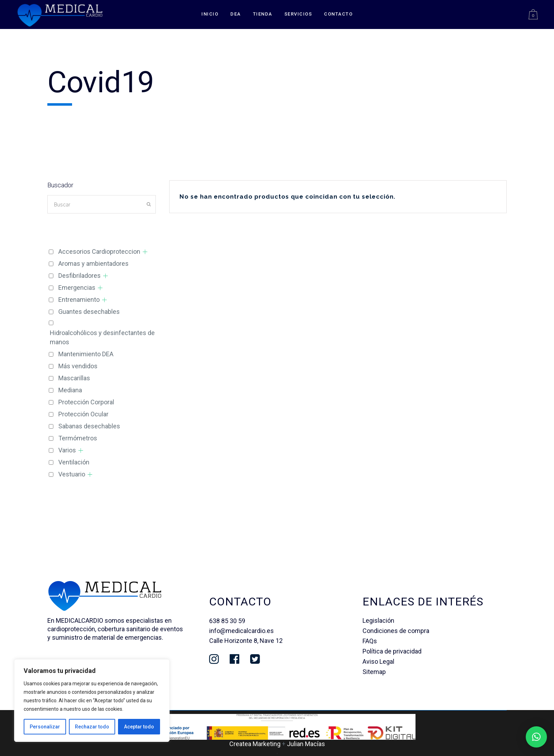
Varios (67, 450)
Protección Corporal (86, 402)
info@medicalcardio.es (241, 631)
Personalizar (45, 727)
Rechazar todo (92, 727)
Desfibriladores (79, 276)
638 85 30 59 (227, 621)
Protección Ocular (83, 414)
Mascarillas (74, 378)
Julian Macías (306, 744)
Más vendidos (78, 366)
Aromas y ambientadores (93, 263)
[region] (92, 701)
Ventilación (74, 462)
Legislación (378, 620)
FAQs (370, 641)
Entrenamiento (79, 300)
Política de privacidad (392, 651)
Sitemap (374, 672)
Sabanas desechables (89, 426)
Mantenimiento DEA (86, 354)
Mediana (70, 390)
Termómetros (78, 438)
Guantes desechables (89, 312)
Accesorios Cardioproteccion (99, 251)
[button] (536, 737)
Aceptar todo (139, 727)
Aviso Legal (378, 661)
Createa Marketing (255, 744)
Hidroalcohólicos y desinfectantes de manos (102, 337)
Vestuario (72, 474)
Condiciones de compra (396, 631)
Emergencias (77, 288)
